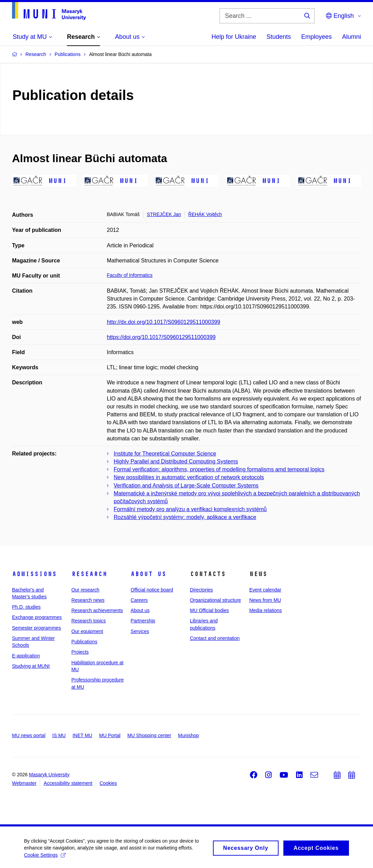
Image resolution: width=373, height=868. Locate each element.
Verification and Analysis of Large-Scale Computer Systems (186, 486)
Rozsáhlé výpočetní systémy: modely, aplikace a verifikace (185, 517)
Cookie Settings (45, 863)
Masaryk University (49, 775)
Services (140, 631)
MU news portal (29, 735)
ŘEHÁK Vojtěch (205, 214)
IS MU (59, 735)
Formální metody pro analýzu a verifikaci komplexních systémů (190, 509)
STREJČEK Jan (164, 214)
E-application (26, 656)
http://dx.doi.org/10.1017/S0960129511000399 (163, 322)
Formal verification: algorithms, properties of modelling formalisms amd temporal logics (219, 469)
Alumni (352, 37)
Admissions (34, 574)
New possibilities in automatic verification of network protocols (189, 477)
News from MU (265, 600)
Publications (84, 642)
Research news (88, 600)
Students (279, 37)
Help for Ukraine (234, 37)
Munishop (188, 735)
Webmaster (24, 783)
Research (89, 574)
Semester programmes (36, 628)
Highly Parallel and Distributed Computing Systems (176, 461)
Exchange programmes (37, 617)
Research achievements (97, 610)
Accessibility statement (68, 783)
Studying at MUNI (31, 666)
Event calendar (265, 590)
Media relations (266, 610)
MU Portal (110, 735)
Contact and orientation (215, 638)
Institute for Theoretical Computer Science (165, 454)
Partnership (143, 621)
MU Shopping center (149, 735)
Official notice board (152, 590)
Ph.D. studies (26, 607)
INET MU (82, 735)
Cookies (108, 783)
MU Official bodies (209, 610)
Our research (86, 590)
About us (148, 574)
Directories (201, 590)
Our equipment (87, 631)
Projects (80, 652)
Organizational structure (216, 600)
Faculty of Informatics (130, 275)
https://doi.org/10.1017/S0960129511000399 (161, 337)
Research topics (89, 621)
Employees (317, 37)
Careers (139, 600)
